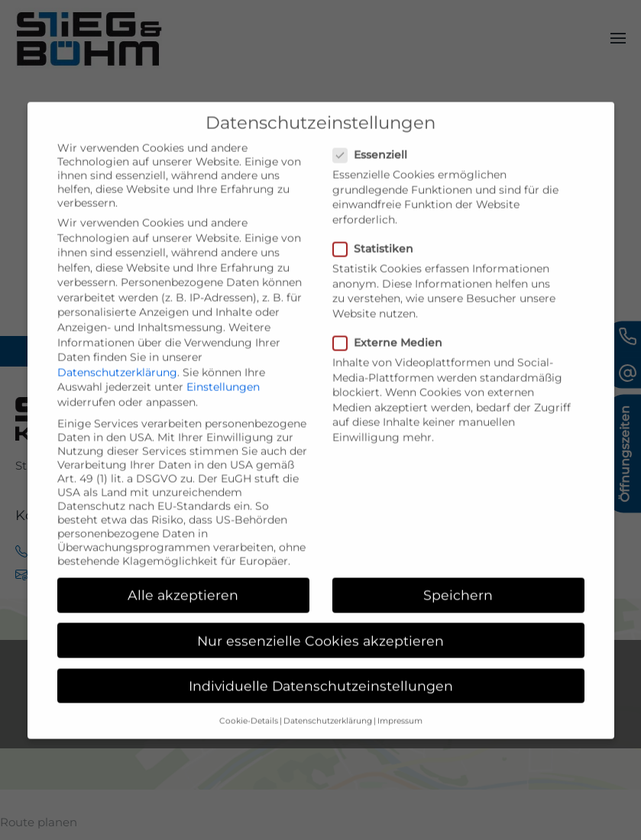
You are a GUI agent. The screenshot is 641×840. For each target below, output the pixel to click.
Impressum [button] (400, 742)
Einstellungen (223, 409)
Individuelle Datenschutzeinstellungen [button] (321, 707)
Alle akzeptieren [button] (183, 617)
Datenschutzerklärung (117, 393)
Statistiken (379, 270)
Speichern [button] (458, 617)
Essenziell (376, 176)
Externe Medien (394, 364)
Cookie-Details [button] (249, 742)
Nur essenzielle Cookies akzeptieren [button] (320, 662)
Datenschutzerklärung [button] (328, 742)
